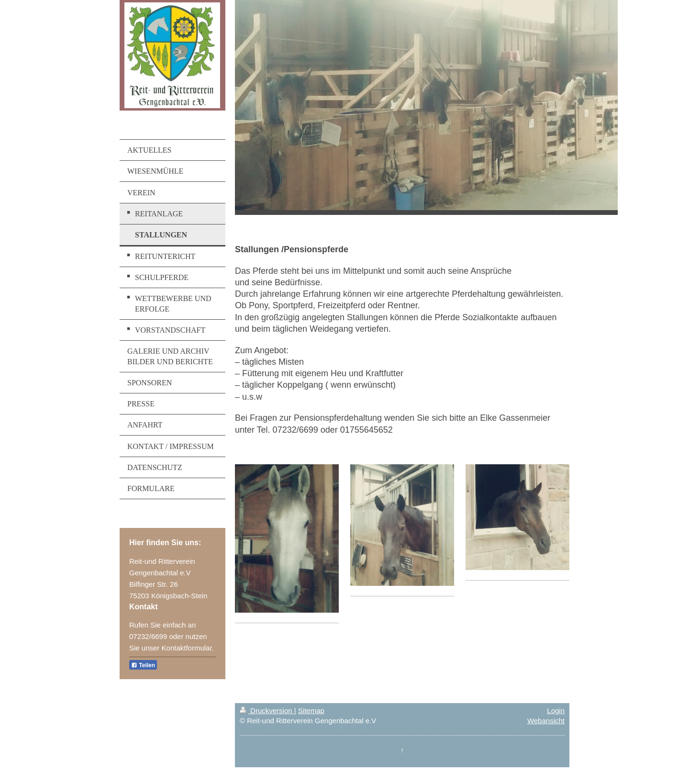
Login (556, 711)
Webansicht (546, 721)
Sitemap (311, 711)
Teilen (143, 665)
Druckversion (267, 711)
